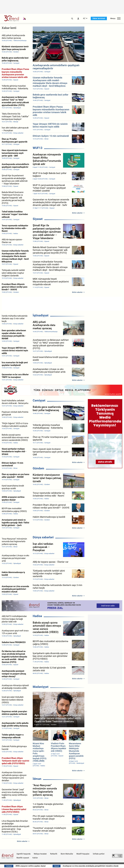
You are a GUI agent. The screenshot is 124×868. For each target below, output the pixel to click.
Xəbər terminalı (99, 18)
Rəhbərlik (54, 854)
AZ (84, 18)
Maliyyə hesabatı (40, 854)
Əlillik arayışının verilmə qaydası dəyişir (41, 866)
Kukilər (35, 858)
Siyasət (38, 219)
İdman (37, 779)
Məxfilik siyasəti (23, 858)
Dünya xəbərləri (43, 537)
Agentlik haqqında (23, 854)
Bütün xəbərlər (77, 213)
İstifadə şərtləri (99, 854)
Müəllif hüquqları (83, 854)
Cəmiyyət (39, 400)
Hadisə (37, 616)
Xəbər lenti (9, 28)
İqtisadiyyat (41, 315)
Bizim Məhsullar (67, 854)
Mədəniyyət (41, 687)
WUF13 (38, 148)
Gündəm (38, 468)
